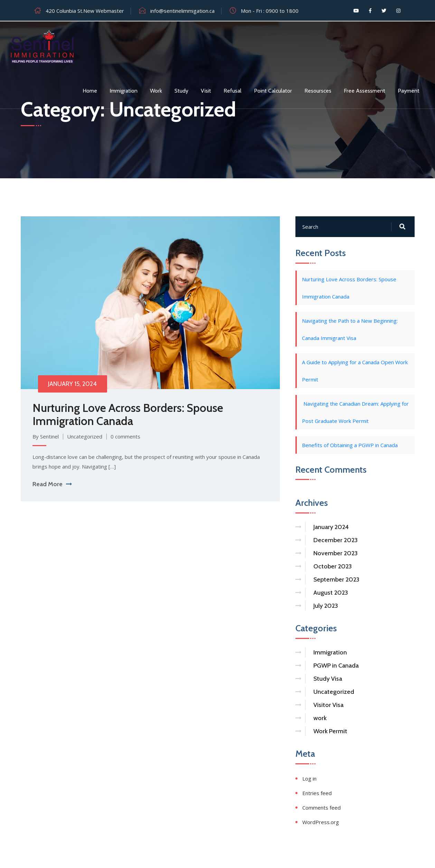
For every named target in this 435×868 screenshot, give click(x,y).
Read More (52, 484)
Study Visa (328, 679)
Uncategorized (85, 437)
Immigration (124, 91)
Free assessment (365, 91)
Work (156, 91)
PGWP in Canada (336, 666)
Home (90, 91)
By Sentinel (46, 437)
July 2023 (326, 606)
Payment (409, 91)
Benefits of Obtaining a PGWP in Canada (350, 445)
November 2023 (335, 554)
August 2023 (331, 593)
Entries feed (317, 794)
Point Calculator (273, 91)
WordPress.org (321, 823)
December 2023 (335, 541)
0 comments (126, 437)
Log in (309, 779)
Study (181, 91)
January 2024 (331, 528)
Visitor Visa (328, 706)
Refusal (233, 91)
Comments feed (321, 808)
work (320, 719)
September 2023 (336, 580)
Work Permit (330, 732)
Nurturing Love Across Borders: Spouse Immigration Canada (128, 415)
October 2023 (333, 567)
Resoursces (318, 91)
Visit (206, 91)
